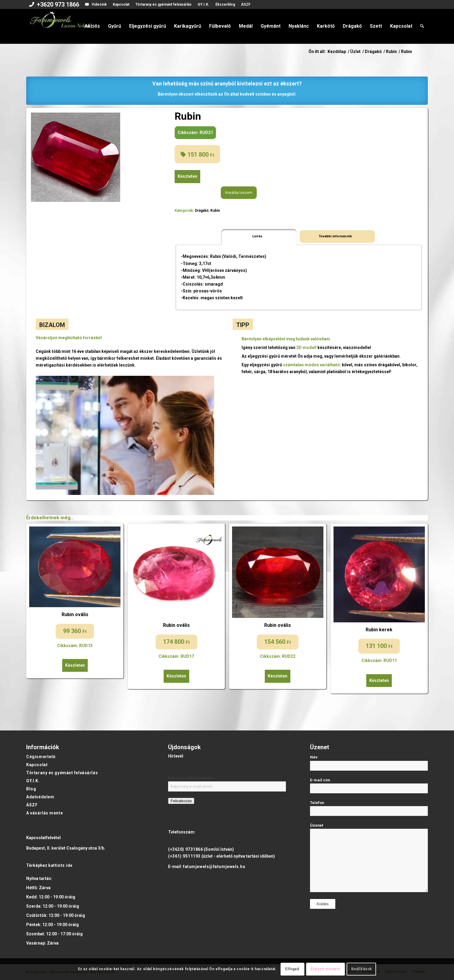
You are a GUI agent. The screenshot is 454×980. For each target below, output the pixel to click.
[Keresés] (422, 26)
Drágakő (202, 211)
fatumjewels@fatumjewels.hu (214, 867)
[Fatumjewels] (61, 26)
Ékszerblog (225, 4)
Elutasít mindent (326, 969)
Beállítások (362, 969)
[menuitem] (54, 5)
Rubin (215, 211)
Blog (31, 789)
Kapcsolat (121, 4)
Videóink (99, 4)
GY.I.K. (203, 4)
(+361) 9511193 (184, 856)
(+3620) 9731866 (185, 849)
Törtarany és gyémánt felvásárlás (163, 4)
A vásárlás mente (44, 813)
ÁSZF (246, 4)
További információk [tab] (335, 236)
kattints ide (60, 865)
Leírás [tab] (257, 236)
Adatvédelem (40, 797)
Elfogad (292, 969)
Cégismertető (41, 757)
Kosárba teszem (239, 193)
